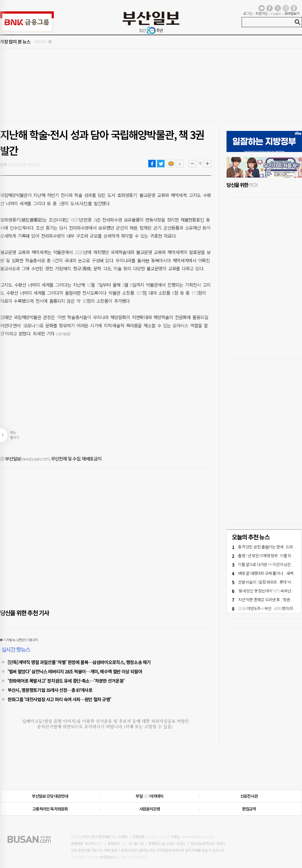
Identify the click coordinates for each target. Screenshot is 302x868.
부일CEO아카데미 (149, 796)
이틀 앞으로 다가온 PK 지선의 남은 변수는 (270, 565)
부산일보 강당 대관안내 (50, 796)
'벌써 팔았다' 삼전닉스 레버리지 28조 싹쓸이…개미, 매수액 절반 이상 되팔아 (75, 671)
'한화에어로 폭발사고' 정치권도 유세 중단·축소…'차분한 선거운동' (66, 681)
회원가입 (261, 13)
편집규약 (249, 809)
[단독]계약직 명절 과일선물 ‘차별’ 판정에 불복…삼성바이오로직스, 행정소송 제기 (79, 662)
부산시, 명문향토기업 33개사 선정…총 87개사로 (50, 690)
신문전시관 (249, 796)
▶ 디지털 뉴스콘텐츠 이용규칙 (19, 640)
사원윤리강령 (150, 809)
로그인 (248, 13)
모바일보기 (292, 13)
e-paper (276, 13)
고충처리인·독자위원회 (50, 809)
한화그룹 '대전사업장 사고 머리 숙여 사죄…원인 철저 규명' (59, 699)
